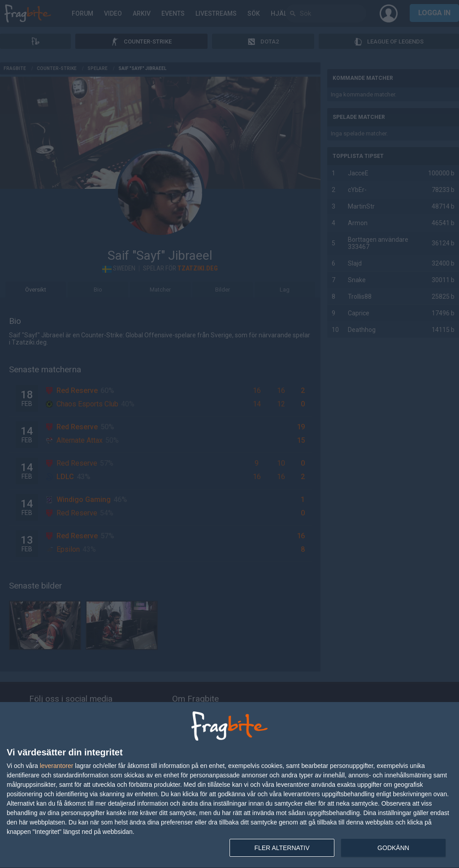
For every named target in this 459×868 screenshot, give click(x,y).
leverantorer (57, 766)
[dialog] (229, 785)
